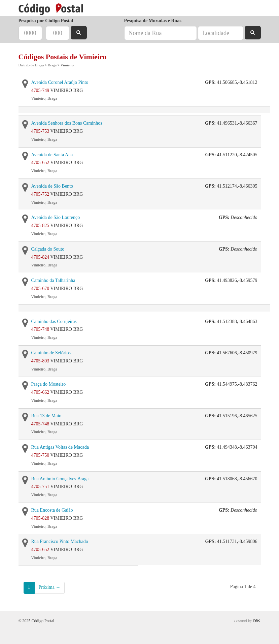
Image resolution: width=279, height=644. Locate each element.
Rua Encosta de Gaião (52, 510)
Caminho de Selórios (51, 353)
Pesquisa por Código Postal (46, 21)
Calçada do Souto (48, 249)
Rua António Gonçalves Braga (60, 479)
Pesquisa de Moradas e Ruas (153, 21)
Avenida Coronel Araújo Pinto (60, 82)
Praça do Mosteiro (49, 384)
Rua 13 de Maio (46, 416)
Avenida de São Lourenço (56, 217)
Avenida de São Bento (52, 186)
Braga (52, 65)
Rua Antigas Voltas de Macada (60, 447)
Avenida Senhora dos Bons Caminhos (67, 123)
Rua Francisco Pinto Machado (60, 541)
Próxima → (50, 587)
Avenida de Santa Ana (52, 155)
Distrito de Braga (31, 65)
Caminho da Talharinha (53, 280)
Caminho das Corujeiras (54, 321)
